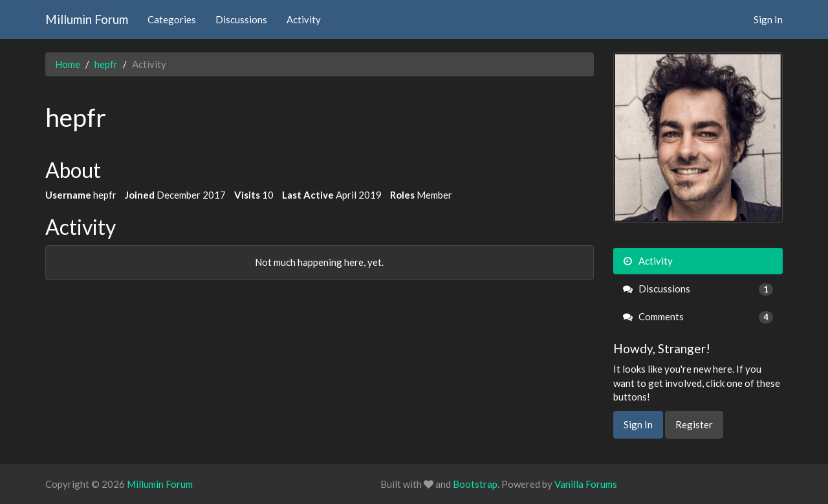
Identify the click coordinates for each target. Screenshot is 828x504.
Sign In (768, 19)
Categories (172, 19)
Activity (304, 19)
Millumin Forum (87, 19)
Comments (698, 317)
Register (694, 424)
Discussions (241, 19)
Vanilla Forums (586, 484)
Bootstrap (475, 484)
